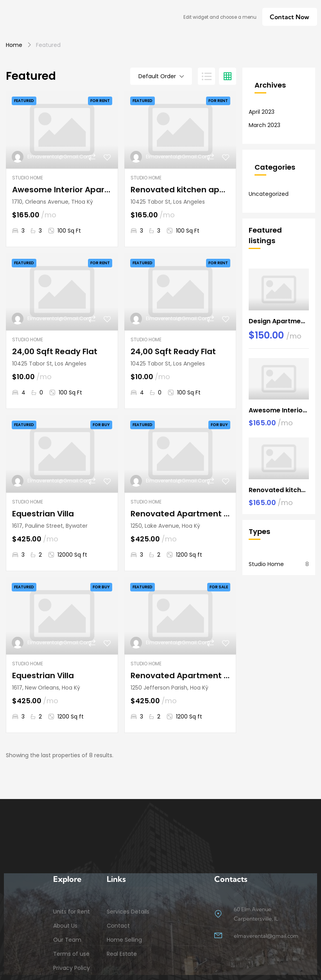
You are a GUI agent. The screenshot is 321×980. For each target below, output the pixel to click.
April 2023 (262, 112)
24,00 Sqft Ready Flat (55, 351)
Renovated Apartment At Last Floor (180, 514)
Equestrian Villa (43, 514)
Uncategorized (269, 194)
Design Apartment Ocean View (279, 321)
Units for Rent (72, 912)
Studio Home (28, 178)
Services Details (128, 912)
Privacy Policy (72, 968)
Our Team (67, 940)
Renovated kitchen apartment (180, 190)
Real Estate (122, 954)
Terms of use (71, 954)
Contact (118, 926)
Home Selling (124, 940)
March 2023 (265, 125)
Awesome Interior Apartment (62, 190)
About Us (65, 926)
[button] (290, 17)
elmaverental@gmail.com (59, 157)
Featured (24, 101)
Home (14, 45)
